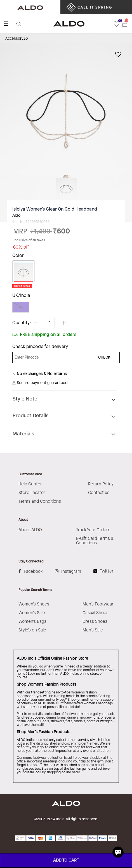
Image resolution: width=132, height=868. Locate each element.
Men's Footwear (98, 604)
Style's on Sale (32, 630)
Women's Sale (32, 613)
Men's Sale (93, 630)
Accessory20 (17, 39)
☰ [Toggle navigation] (6, 24)
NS (21, 307)
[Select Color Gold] (22, 272)
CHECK (104, 358)
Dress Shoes (95, 622)
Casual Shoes (96, 613)
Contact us (99, 493)
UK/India (21, 296)
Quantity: (22, 323)
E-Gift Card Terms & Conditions (95, 541)
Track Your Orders (93, 530)
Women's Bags (32, 622)
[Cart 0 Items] (127, 24)
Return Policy (101, 484)
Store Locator (32, 493)
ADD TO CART (66, 860)
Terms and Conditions (40, 502)
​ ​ (91, 7)
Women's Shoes (34, 604)
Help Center (30, 484)
